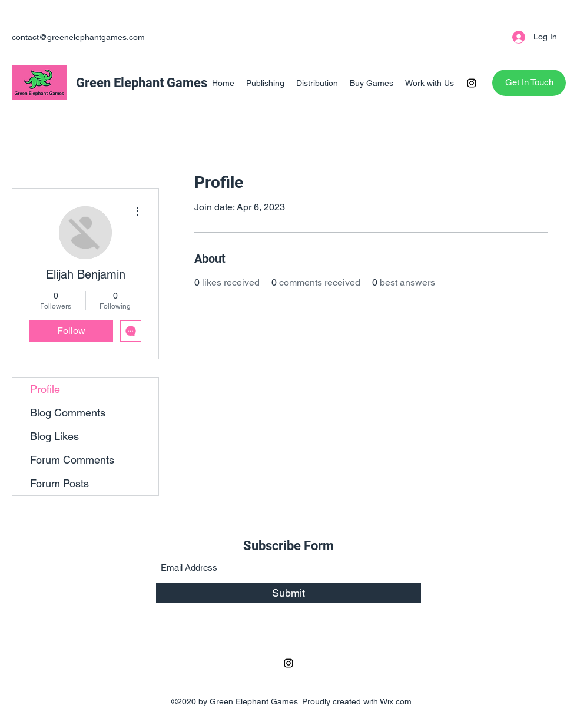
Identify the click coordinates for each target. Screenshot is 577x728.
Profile (45, 389)
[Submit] (288, 593)
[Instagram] (472, 83)
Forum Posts (59, 483)
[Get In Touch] (529, 83)
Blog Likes (54, 436)
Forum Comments (72, 460)
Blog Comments (68, 413)
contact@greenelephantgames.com (78, 37)
